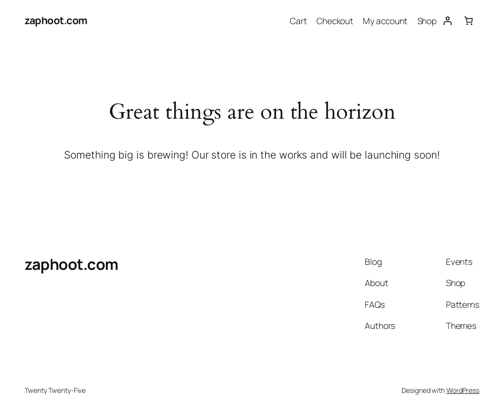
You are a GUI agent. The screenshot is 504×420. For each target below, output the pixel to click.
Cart (299, 21)
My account (385, 21)
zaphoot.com (56, 20)
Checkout (335, 21)
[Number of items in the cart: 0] (469, 20)
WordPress (463, 390)
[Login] (447, 20)
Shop (427, 21)
